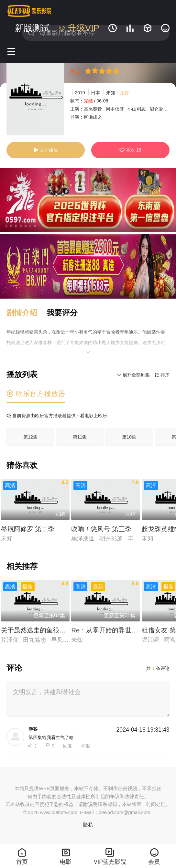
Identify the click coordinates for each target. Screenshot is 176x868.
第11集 (80, 437)
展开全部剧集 (133, 375)
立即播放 (46, 150)
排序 (162, 375)
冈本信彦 (115, 109)
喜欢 (130, 150)
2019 (80, 93)
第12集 (30, 437)
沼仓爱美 (159, 109)
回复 (68, 746)
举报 (85, 746)
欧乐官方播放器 (36, 394)
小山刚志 (137, 109)
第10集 (129, 437)
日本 (95, 93)
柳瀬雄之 (93, 117)
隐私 (88, 825)
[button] (26, 313)
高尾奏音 (93, 109)
